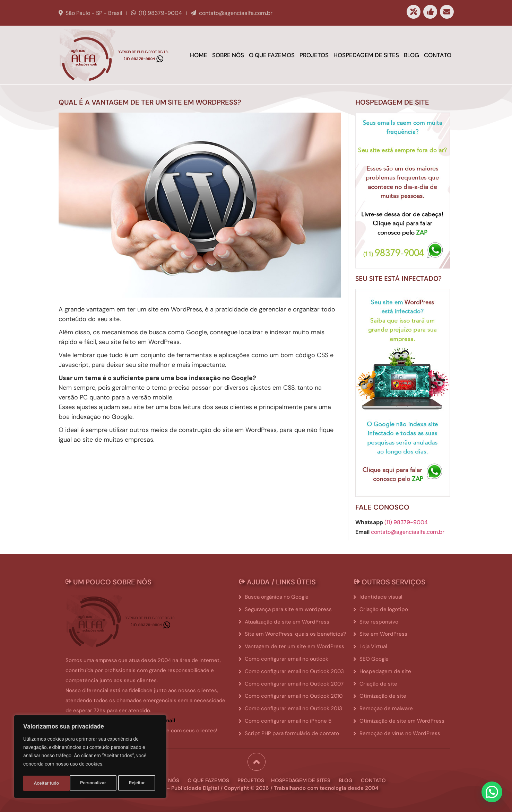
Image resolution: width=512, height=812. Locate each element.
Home (199, 55)
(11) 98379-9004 (160, 13)
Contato (438, 55)
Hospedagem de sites (366, 55)
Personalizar (46, 783)
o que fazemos (208, 779)
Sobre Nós (228, 55)
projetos (251, 779)
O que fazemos (272, 55)
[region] (90, 758)
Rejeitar (90, 783)
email (168, 721)
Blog (411, 55)
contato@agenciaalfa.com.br (236, 13)
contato (373, 779)
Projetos (314, 55)
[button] (492, 792)
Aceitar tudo (134, 783)
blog (346, 779)
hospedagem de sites (301, 779)
